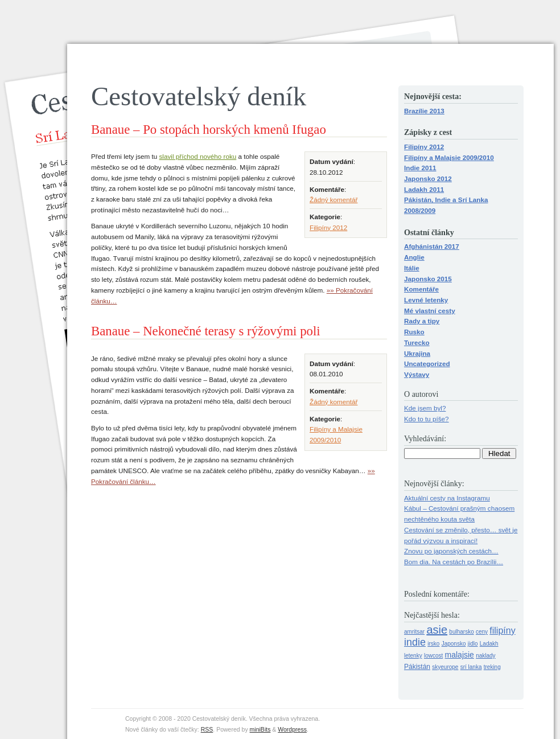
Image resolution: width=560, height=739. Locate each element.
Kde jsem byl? (425, 408)
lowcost (433, 656)
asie (437, 630)
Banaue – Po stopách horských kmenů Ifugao (209, 130)
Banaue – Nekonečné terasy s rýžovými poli (206, 331)
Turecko (417, 342)
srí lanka (471, 667)
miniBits (260, 729)
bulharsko (461, 632)
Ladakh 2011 (424, 189)
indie (415, 642)
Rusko (414, 332)
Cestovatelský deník (199, 96)
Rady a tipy (422, 321)
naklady (485, 656)
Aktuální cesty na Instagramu (447, 498)
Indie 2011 (420, 168)
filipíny (502, 631)
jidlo (473, 644)
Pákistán (417, 667)
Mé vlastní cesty (430, 311)
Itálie (412, 268)
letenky (413, 656)
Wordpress (292, 729)
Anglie (414, 257)
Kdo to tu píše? (427, 419)
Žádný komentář (333, 200)
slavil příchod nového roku (198, 156)
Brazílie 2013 (424, 111)
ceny (482, 632)
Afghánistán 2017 (432, 246)
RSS (207, 729)
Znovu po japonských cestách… (451, 551)
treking (492, 667)
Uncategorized (427, 364)
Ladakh (489, 644)
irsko (433, 644)
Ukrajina (417, 353)
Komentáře (421, 289)
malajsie (460, 655)
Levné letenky (426, 300)
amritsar (414, 632)
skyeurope (445, 667)
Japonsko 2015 (428, 279)
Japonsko (454, 644)
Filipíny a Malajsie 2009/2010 (449, 157)
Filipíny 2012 (328, 227)
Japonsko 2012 (428, 178)
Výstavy (417, 374)
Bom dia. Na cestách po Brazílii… (454, 562)
